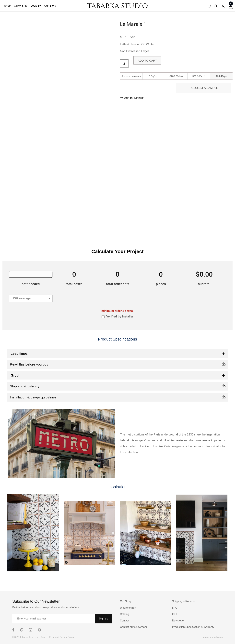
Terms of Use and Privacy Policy (57, 637)
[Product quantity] (124, 64)
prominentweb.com (213, 637)
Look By (36, 6)
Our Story (50, 6)
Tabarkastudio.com (29, 637)
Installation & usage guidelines (33, 397)
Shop (7, 6)
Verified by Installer (120, 316)
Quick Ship (21, 6)
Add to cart (148, 61)
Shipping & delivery (25, 386)
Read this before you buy (29, 364)
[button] (132, 98)
